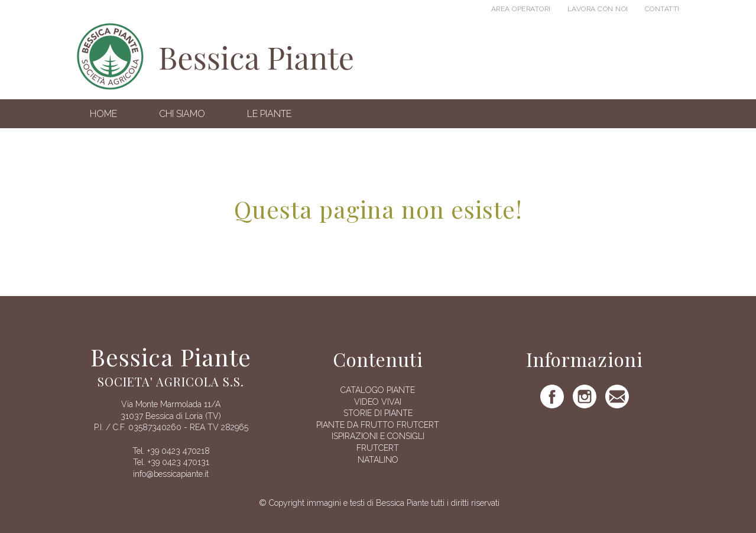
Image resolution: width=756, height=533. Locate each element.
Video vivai (378, 402)
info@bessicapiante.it (171, 474)
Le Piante (269, 114)
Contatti (662, 9)
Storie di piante (378, 413)
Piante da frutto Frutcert (378, 425)
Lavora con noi (598, 9)
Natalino (378, 460)
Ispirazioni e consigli (378, 436)
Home (103, 114)
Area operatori (521, 9)
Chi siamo (182, 114)
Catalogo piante (378, 390)
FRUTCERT (378, 448)
